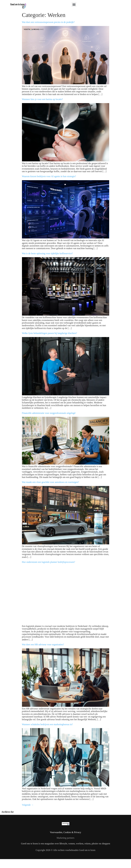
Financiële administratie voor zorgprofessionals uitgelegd (49, 413)
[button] (74, 4)
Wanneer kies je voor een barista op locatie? (42, 99)
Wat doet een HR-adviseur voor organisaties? (43, 645)
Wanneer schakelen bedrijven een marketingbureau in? (47, 724)
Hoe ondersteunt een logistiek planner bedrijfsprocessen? (49, 562)
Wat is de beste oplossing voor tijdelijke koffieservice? (47, 253)
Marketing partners (65, 838)
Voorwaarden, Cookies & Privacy (65, 832)
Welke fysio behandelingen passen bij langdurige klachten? (50, 333)
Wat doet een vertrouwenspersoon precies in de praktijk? (48, 22)
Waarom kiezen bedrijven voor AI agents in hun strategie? (49, 176)
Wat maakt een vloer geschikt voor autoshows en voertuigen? (50, 482)
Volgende (28, 805)
